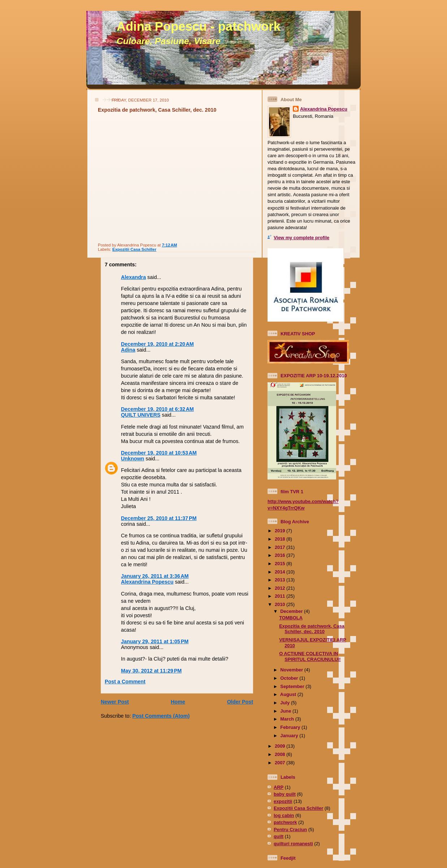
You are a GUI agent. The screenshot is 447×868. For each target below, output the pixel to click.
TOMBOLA (291, 618)
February (291, 727)
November (292, 670)
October (290, 678)
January (290, 736)
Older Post (240, 702)
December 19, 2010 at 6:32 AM (157, 409)
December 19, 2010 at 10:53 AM (159, 453)
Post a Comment (125, 682)
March (288, 719)
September (293, 686)
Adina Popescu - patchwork (199, 26)
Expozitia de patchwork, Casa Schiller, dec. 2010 (157, 110)
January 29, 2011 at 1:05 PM (155, 641)
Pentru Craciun (290, 830)
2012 (281, 588)
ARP (279, 787)
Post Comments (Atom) (161, 716)
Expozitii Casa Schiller (134, 249)
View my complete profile (301, 238)
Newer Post (115, 702)
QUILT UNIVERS (141, 415)
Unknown (133, 459)
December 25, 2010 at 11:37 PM (159, 518)
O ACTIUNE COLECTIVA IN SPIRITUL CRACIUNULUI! (310, 656)
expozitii (283, 801)
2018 (281, 539)
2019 (281, 531)
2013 (281, 580)
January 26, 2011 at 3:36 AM (155, 576)
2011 (281, 596)
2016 (281, 555)
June (286, 711)
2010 (281, 604)
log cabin (284, 815)
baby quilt (285, 794)
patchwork (285, 822)
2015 (281, 564)
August (289, 694)
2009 (281, 746)
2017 (281, 547)
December (292, 611)
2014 (281, 572)
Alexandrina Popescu (147, 582)
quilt (279, 836)
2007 (281, 763)
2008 (281, 754)
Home (178, 702)
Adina (128, 350)
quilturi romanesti (293, 844)
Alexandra (133, 277)
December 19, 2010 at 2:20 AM (157, 344)
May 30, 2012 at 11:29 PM (151, 671)
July (285, 703)
